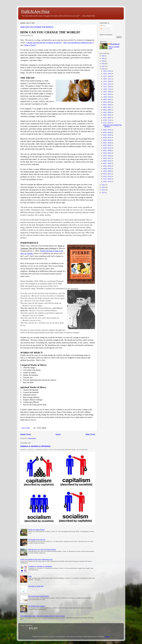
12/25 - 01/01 (107, 71)
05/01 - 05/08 (107, 151)
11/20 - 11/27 (107, 84)
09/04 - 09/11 (107, 107)
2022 (103, 58)
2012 (103, 193)
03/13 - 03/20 (107, 166)
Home (58, 434)
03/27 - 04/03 (107, 163)
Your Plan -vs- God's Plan (36, 586)
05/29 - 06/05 (107, 140)
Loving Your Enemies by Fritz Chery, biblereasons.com (36, 559)
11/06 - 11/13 (107, 89)
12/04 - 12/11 (107, 79)
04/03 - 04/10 (107, 161)
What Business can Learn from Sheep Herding (42, 549)
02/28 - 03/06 (107, 171)
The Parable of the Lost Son (37, 606)
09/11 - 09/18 (107, 105)
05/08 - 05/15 (107, 148)
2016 (103, 69)
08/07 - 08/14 (107, 115)
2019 (103, 61)
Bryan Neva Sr (115, 44)
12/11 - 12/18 (107, 76)
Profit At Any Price (35, 12)
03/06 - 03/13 (107, 169)
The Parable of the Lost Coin (37, 540)
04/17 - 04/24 (107, 156)
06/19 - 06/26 (107, 132)
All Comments (106, 29)
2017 (103, 66)
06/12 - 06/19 (107, 135)
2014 (103, 187)
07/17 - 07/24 (107, 123)
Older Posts (90, 434)
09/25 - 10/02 (107, 99)
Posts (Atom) (32, 438)
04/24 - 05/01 (107, 153)
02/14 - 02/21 (107, 174)
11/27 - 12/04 (107, 81)
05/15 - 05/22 (107, 145)
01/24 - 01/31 (107, 176)
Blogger (107, 637)
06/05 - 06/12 (107, 138)
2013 (103, 190)
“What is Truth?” (30, 45)
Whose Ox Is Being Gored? (36, 530)
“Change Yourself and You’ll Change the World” (44, 43)
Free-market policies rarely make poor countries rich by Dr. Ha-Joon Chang (42, 616)
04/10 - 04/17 (107, 158)
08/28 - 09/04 (107, 110)
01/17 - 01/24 (107, 179)
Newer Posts (25, 434)
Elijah (30, 576)
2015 (103, 185)
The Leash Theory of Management (39, 596)
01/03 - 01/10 (107, 182)
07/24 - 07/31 (107, 120)
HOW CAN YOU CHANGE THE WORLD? (37, 27)
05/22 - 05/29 (107, 143)
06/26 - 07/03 (107, 130)
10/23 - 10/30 (107, 92)
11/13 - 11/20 (107, 87)
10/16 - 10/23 (107, 94)
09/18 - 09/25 (107, 102)
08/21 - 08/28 (107, 112)
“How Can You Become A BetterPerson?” (78, 43)
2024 (103, 56)
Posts (103, 26)
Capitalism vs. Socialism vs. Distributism (35, 446)
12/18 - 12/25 (107, 74)
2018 (103, 64)
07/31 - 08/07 (107, 118)
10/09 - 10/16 (107, 97)
